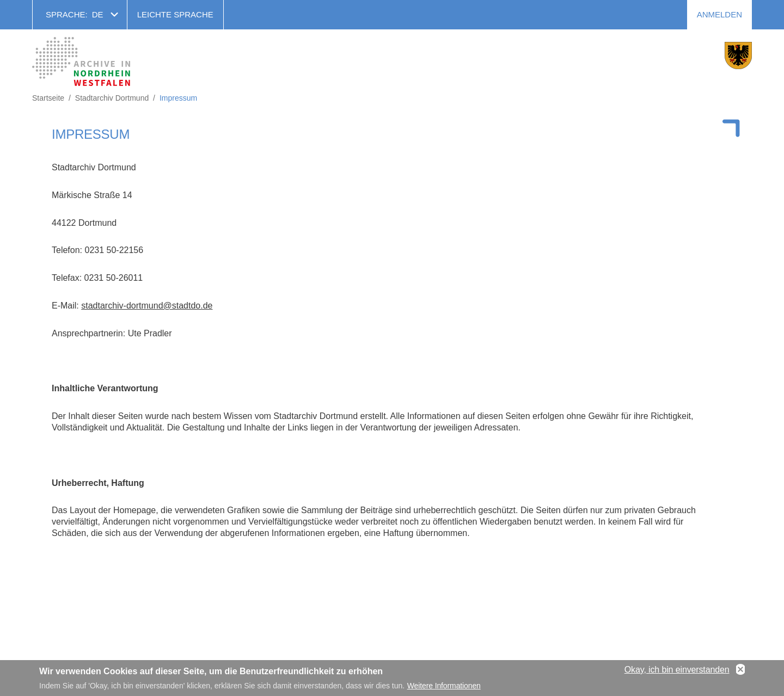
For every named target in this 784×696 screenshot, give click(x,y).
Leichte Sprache (175, 14)
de (98, 14)
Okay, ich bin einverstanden (677, 672)
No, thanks (740, 672)
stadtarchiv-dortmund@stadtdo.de (147, 306)
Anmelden (719, 14)
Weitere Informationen (444, 688)
